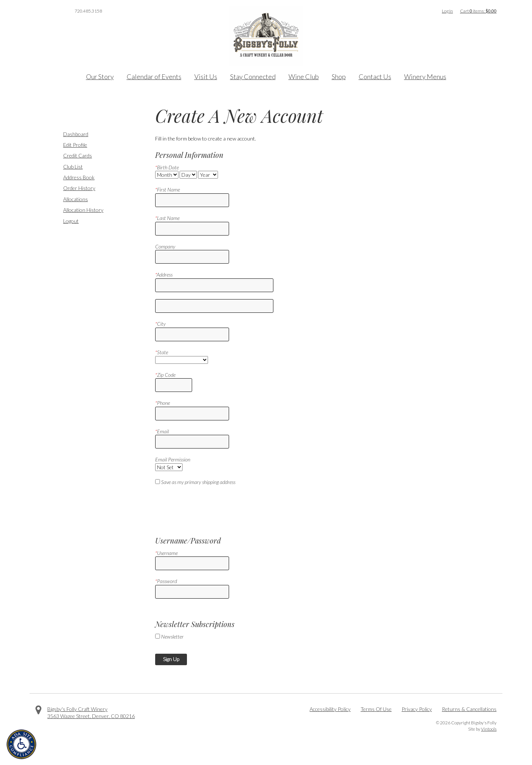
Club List (73, 167)
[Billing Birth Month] (167, 175)
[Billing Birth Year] (208, 175)
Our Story (100, 77)
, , (91, 716)
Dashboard (76, 134)
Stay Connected (253, 77)
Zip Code (165, 375)
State (162, 352)
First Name (168, 189)
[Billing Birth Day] (188, 175)
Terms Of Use (376, 709)
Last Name (167, 218)
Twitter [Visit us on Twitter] (49, 11)
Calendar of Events (154, 77)
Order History (79, 188)
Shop (339, 77)
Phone (163, 403)
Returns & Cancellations (469, 709)
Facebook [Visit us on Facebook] (38, 11)
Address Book (79, 177)
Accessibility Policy (330, 709)
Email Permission (173, 459)
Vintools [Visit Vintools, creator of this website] (489, 729)
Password (166, 581)
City (160, 324)
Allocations (76, 199)
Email (162, 431)
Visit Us (206, 77)
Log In (447, 11)
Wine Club (304, 77)
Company (165, 246)
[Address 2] (214, 306)
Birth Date (167, 167)
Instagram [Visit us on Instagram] (59, 11)
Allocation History (83, 210)
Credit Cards (78, 155)
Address (164, 275)
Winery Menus (425, 77)
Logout (71, 221)
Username (166, 553)
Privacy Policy (417, 709)
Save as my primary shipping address (198, 482)
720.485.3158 (88, 11)
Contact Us (375, 77)
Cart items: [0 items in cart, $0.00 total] (478, 11)
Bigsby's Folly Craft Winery (77, 709)
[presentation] (211, 508)
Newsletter (172, 637)
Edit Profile (75, 145)
